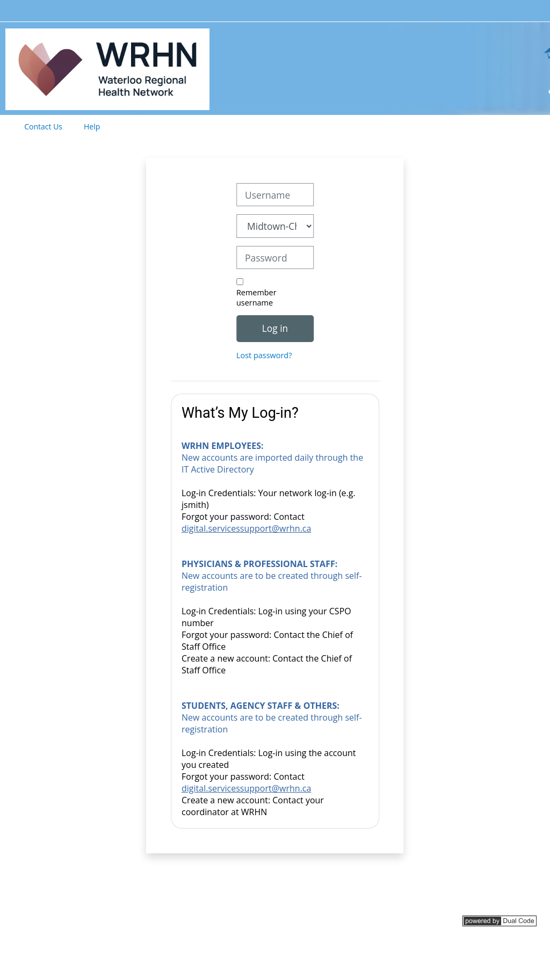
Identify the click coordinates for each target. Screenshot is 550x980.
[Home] (107, 67)
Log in (275, 328)
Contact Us (43, 126)
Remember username (256, 297)
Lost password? (264, 355)
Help (92, 126)
